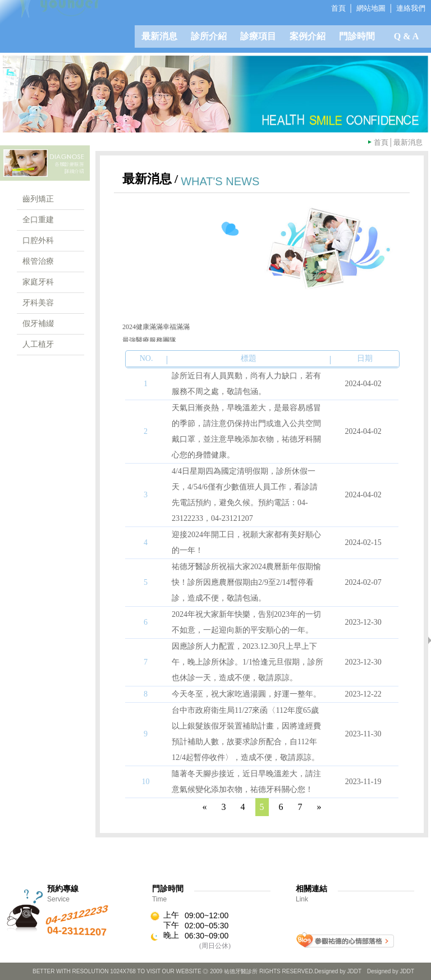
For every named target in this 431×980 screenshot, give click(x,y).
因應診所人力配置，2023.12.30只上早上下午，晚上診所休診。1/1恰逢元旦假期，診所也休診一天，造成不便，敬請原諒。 (247, 662)
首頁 (381, 142)
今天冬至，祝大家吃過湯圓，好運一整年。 (246, 694)
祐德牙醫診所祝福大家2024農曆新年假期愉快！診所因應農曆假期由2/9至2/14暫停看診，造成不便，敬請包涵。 (246, 582)
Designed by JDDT (391, 971)
